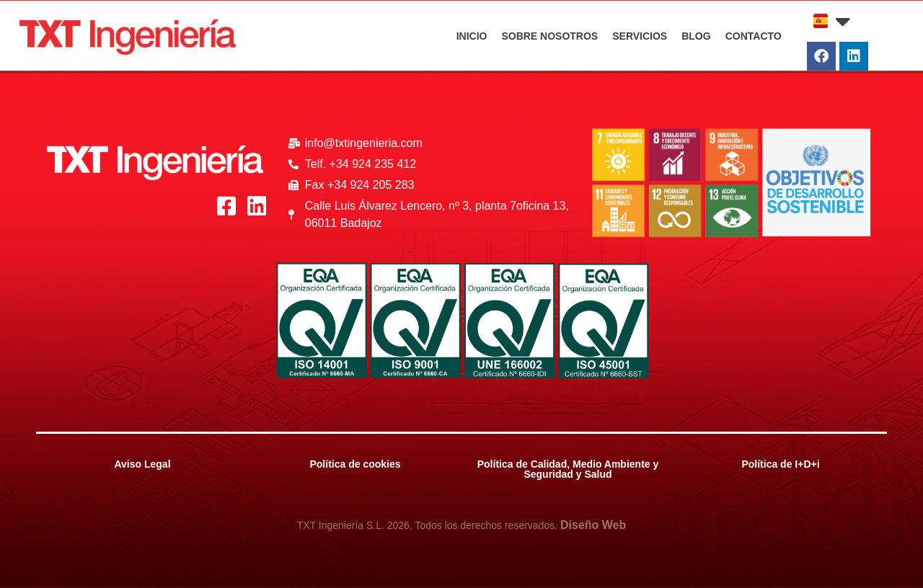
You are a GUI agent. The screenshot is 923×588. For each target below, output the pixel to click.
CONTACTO (754, 36)
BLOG (696, 36)
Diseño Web (593, 525)
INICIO (472, 36)
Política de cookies (355, 464)
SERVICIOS (640, 36)
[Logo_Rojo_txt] (128, 37)
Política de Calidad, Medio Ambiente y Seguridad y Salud (568, 469)
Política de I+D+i (780, 464)
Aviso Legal (142, 464)
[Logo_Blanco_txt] (155, 163)
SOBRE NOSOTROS (549, 36)
